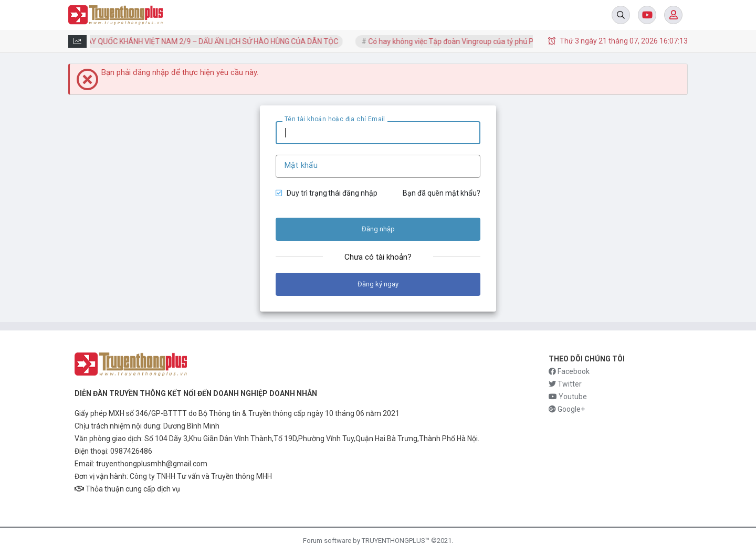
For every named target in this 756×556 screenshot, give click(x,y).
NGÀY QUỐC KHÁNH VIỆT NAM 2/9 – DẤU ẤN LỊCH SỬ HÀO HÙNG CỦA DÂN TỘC (212, 41)
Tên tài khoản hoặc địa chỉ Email (335, 119)
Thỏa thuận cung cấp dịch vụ (127, 489)
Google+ (567, 409)
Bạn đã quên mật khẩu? (442, 193)
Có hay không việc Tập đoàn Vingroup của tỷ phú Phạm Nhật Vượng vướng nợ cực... (508, 41)
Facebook (569, 371)
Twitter (565, 384)
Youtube (568, 397)
